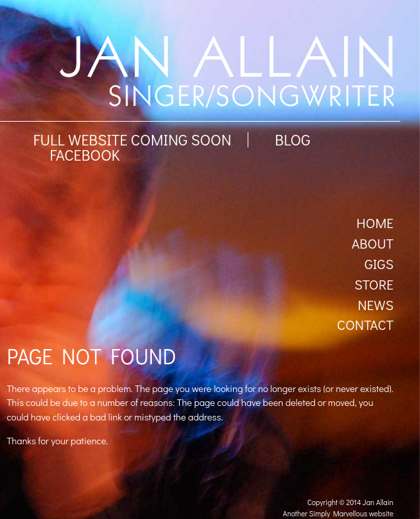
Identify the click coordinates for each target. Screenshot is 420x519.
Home (375, 223)
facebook (85, 155)
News (376, 305)
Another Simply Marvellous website (338, 513)
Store (374, 284)
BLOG (293, 140)
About (372, 243)
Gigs (379, 264)
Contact (365, 325)
